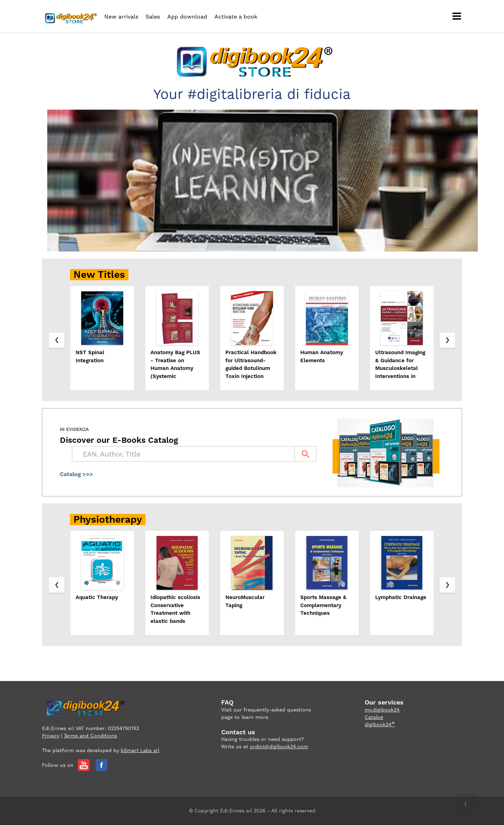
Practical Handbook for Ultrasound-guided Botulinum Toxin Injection (251, 364)
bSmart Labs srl (140, 750)
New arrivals (121, 17)
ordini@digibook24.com (279, 747)
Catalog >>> (76, 474)
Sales (153, 17)
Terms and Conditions (90, 736)
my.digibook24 (382, 710)
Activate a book (236, 17)
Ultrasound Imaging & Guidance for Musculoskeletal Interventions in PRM (400, 365)
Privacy (51, 736)
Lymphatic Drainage (401, 597)
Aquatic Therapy (97, 597)
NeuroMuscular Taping (245, 601)
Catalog (374, 717)
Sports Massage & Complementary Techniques (323, 605)
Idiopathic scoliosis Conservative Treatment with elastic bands (175, 609)
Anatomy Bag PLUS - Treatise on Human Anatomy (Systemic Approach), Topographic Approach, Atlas (175, 365)
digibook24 (380, 724)
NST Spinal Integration (90, 356)
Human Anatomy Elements (322, 356)
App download (187, 17)
